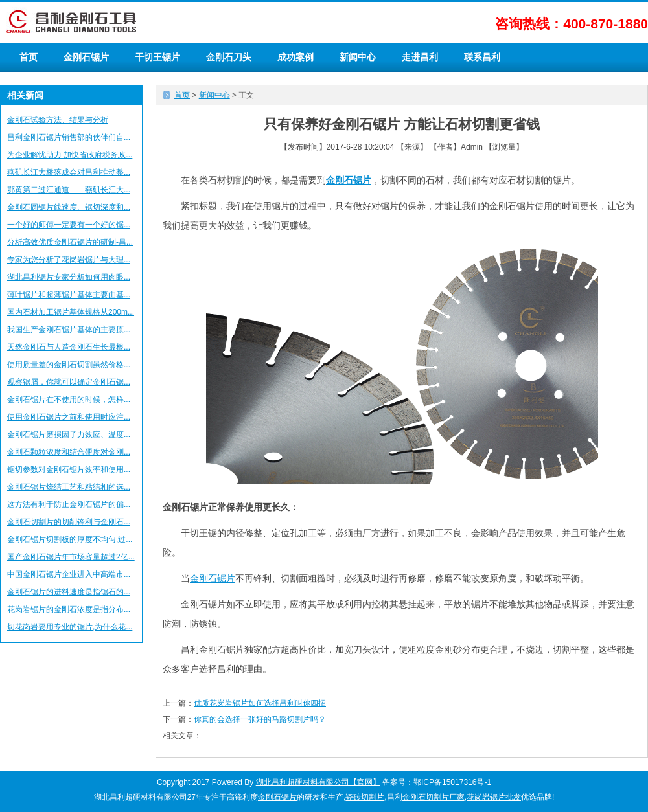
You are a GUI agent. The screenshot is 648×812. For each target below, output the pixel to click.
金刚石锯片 (86, 57)
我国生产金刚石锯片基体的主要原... (69, 330)
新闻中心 (358, 57)
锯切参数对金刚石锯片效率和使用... (69, 469)
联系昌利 (482, 57)
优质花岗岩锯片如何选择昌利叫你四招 (260, 703)
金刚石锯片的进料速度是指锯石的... (69, 592)
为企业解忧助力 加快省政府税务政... (70, 155)
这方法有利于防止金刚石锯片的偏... (69, 504)
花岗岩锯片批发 (494, 797)
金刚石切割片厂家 (434, 797)
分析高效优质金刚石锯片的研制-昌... (70, 242)
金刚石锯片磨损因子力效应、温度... (69, 434)
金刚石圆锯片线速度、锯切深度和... (69, 207)
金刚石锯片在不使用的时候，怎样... (69, 400)
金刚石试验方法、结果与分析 (58, 120)
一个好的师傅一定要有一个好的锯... (69, 225)
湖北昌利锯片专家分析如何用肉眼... (69, 277)
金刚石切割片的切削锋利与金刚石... (69, 522)
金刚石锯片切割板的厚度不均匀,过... (70, 539)
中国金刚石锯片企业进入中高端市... (69, 574)
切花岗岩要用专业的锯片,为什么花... (70, 627)
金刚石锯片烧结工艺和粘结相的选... (69, 487)
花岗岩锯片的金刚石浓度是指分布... (69, 609)
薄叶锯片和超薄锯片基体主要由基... (69, 295)
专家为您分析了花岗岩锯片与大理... (69, 260)
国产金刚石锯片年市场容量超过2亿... (71, 557)
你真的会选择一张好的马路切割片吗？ (260, 719)
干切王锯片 (157, 57)
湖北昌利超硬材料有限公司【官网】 (318, 782)
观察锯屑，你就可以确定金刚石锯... (69, 382)
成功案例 (295, 57)
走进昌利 (420, 57)
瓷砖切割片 (365, 797)
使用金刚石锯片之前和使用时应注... (69, 417)
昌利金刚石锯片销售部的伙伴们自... (69, 137)
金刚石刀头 (229, 57)
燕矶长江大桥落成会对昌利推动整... (69, 172)
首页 (29, 57)
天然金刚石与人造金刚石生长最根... (69, 347)
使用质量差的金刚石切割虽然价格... (69, 365)
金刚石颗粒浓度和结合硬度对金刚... (69, 452)
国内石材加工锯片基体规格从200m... (71, 312)
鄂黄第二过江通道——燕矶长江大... (69, 190)
